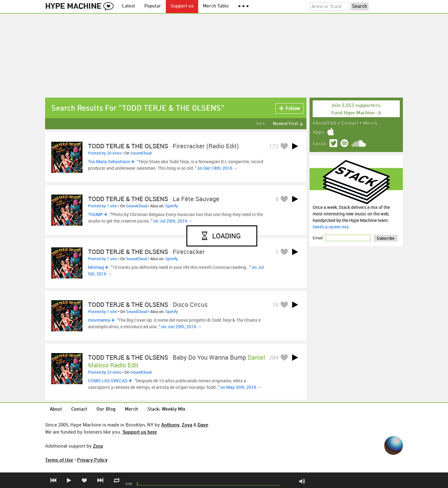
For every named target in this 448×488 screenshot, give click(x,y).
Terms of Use (59, 460)
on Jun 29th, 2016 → (181, 327)
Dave (203, 425)
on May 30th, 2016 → (241, 387)
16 (275, 305)
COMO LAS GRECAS (108, 381)
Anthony (170, 425)
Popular (153, 6)
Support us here (140, 432)
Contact (350, 123)
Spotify (172, 206)
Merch (370, 123)
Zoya (187, 425)
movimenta (99, 320)
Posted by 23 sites (105, 372)
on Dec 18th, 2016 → (218, 168)
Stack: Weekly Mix (166, 410)
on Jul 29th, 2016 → (173, 221)
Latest (128, 6)
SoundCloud (141, 153)
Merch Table (216, 6)
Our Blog (106, 410)
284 (274, 357)
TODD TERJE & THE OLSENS (128, 146)
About (56, 410)
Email (318, 238)
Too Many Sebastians (109, 161)
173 (274, 146)
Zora (98, 446)
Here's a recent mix (331, 227)
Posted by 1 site (103, 206)
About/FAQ (324, 123)
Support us (182, 6)
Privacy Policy (92, 460)
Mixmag (96, 267)
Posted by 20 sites (105, 153)
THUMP (96, 214)
